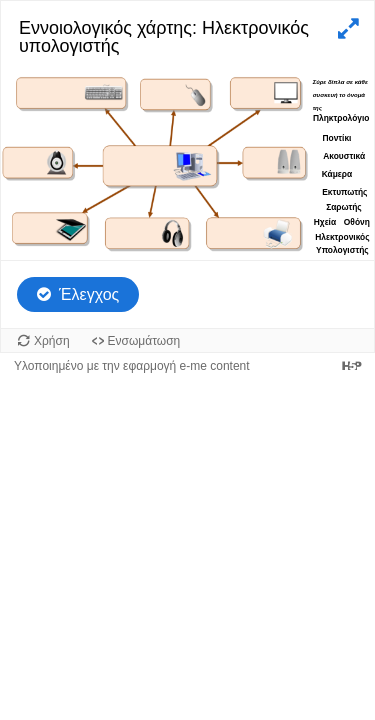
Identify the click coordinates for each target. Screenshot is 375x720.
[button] (346, 29)
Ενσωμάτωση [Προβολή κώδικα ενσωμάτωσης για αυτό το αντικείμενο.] (144, 341)
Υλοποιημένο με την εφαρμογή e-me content (132, 366)
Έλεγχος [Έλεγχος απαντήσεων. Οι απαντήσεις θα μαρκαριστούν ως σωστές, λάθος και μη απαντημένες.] (89, 294)
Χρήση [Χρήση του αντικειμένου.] (52, 341)
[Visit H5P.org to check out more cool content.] (352, 365)
